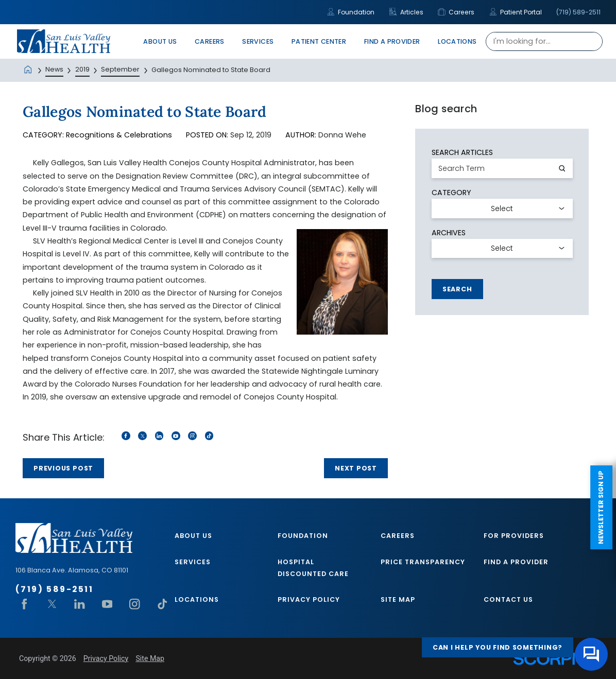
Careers (456, 12)
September (120, 69)
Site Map (398, 599)
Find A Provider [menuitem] (392, 41)
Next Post (356, 468)
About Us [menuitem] (160, 41)
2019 (82, 69)
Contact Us (508, 599)
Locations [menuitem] (457, 41)
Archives (449, 233)
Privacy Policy (309, 599)
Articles (406, 12)
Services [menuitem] (258, 41)
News (54, 69)
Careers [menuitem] (210, 41)
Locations (197, 599)
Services (193, 562)
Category (451, 193)
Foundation (351, 12)
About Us (193, 536)
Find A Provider (516, 562)
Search (457, 289)
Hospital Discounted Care (313, 568)
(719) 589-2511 (578, 12)
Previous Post (63, 468)
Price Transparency (423, 562)
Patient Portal (516, 12)
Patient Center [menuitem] (319, 41)
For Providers (514, 536)
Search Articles (462, 152)
